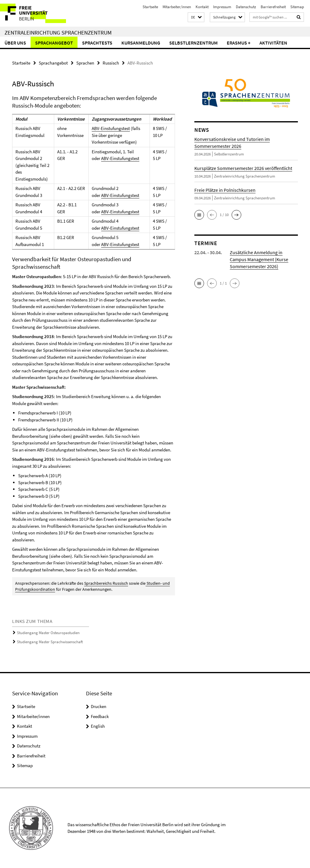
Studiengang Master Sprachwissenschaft (50, 642)
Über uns (15, 43)
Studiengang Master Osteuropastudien (48, 633)
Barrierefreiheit (273, 7)
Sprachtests (97, 43)
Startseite (150, 7)
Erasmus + (239, 43)
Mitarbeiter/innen (177, 7)
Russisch (111, 63)
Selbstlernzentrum (193, 43)
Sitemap (297, 7)
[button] (196, 17)
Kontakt (202, 7)
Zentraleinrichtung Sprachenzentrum (58, 32)
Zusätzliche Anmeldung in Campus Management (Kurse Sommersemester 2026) (259, 259)
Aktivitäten (273, 43)
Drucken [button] (99, 706)
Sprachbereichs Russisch (106, 583)
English (98, 726)
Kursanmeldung (141, 43)
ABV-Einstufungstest (111, 128)
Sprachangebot (54, 43)
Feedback (100, 716)
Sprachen (85, 63)
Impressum (222, 7)
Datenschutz (246, 7)
